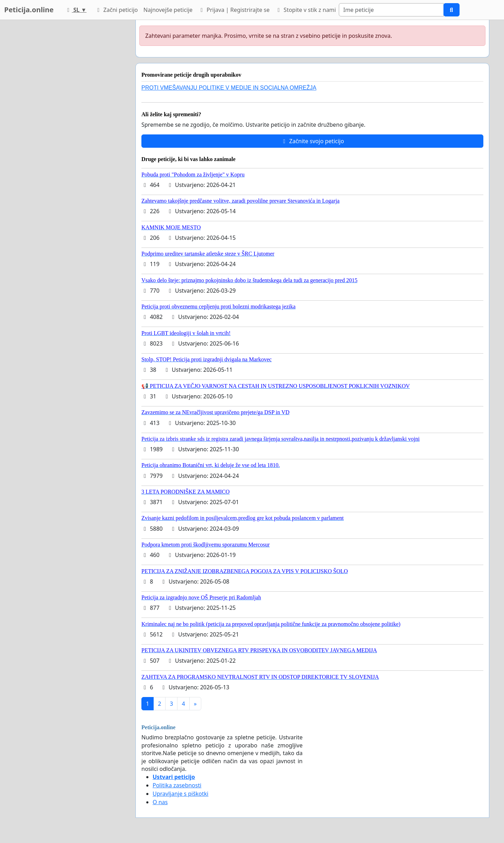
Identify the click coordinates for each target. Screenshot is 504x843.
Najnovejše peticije (168, 10)
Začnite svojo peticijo (312, 141)
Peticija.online (29, 10)
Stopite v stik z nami (306, 10)
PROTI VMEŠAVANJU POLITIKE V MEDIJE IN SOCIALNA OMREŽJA (229, 88)
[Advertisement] (67, 125)
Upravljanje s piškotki (181, 794)
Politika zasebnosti (177, 785)
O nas (160, 802)
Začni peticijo (116, 10)
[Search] (391, 10)
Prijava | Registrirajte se (234, 10)
